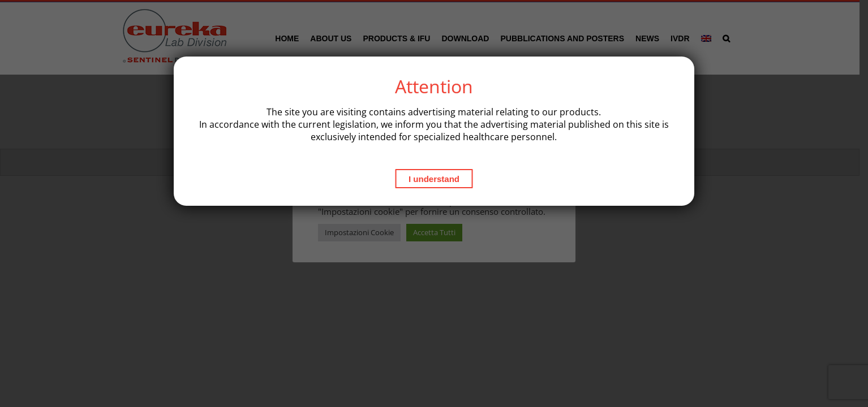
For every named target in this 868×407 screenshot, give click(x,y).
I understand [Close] (434, 179)
